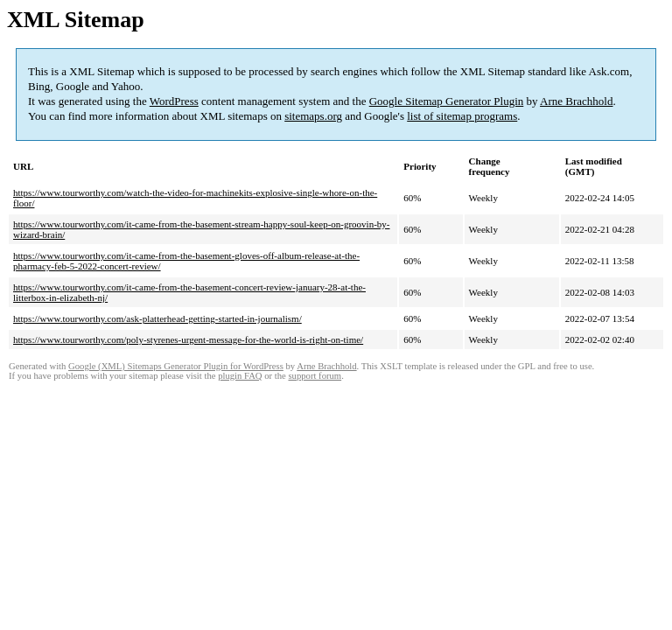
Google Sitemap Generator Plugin (447, 101)
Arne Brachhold (576, 101)
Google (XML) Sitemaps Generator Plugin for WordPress (176, 366)
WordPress (174, 101)
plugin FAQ (240, 376)
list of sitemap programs (462, 116)
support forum (315, 376)
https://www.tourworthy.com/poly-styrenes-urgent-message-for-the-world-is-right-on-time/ (188, 339)
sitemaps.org (313, 116)
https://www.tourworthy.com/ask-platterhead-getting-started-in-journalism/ (157, 318)
